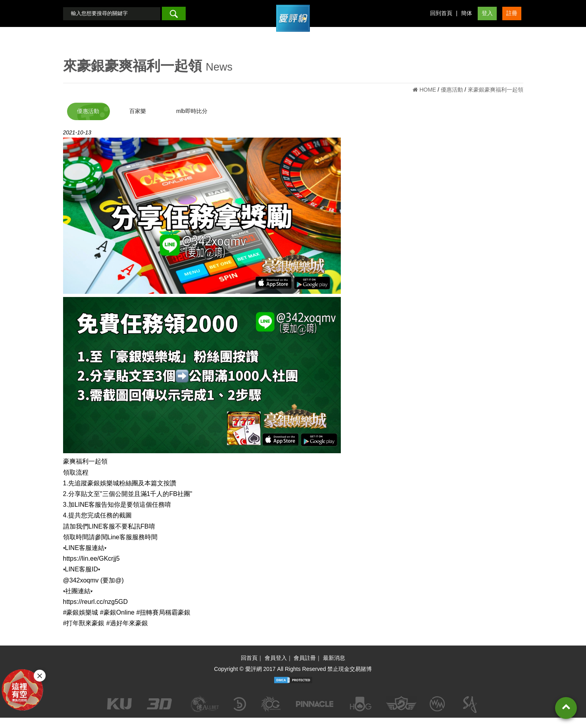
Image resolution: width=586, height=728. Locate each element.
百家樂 (142, 121)
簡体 (467, 18)
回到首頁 (441, 18)
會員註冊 (305, 668)
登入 (487, 18)
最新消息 (334, 668)
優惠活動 (88, 121)
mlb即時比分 (202, 121)
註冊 (512, 18)
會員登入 (276, 668)
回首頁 (249, 668)
